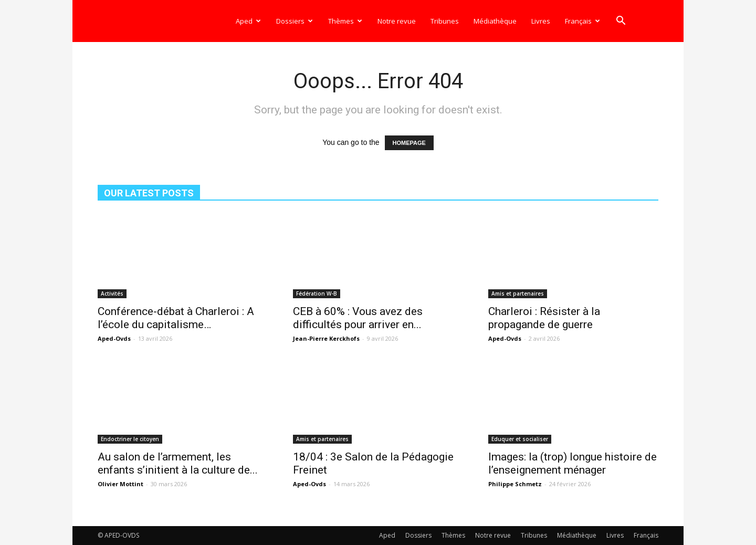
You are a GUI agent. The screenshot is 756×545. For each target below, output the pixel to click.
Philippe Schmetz (515, 484)
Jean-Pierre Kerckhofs (326, 338)
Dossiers (295, 21)
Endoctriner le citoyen (130, 439)
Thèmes (345, 21)
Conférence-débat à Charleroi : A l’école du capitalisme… (176, 318)
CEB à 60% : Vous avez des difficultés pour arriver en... (358, 318)
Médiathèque (495, 21)
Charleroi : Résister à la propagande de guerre (544, 318)
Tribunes (445, 21)
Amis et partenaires (518, 294)
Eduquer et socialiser (520, 439)
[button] (621, 22)
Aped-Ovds (114, 338)
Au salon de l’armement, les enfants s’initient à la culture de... (178, 463)
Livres (541, 21)
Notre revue (397, 21)
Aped (248, 21)
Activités (112, 294)
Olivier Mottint (120, 484)
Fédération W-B (317, 294)
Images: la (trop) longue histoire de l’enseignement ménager (573, 463)
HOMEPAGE (409, 143)
